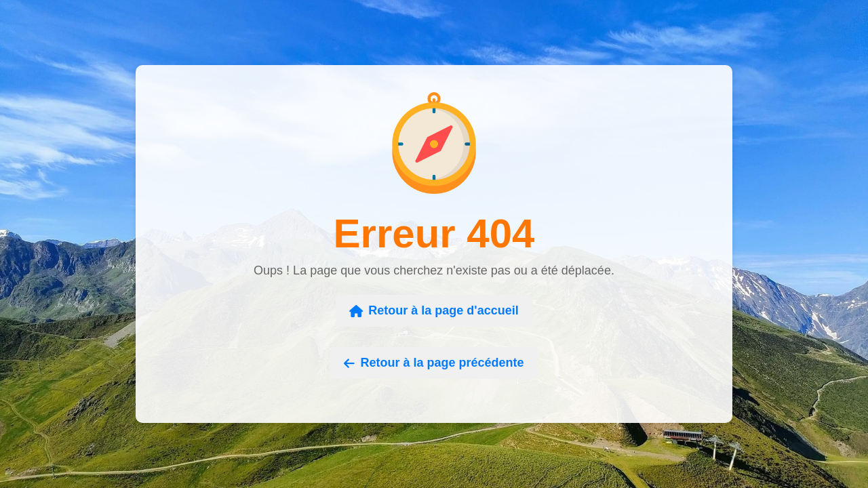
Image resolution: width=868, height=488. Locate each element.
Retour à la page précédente (434, 363)
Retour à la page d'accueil (434, 310)
